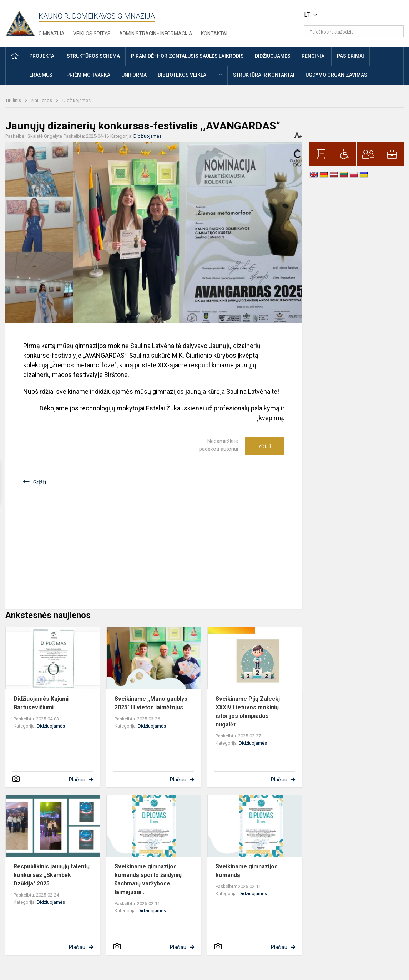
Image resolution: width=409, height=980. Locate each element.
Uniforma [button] (134, 75)
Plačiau (77, 780)
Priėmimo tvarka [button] (88, 75)
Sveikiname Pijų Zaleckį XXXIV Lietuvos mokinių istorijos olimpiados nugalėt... (248, 712)
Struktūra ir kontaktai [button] (264, 75)
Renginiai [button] (314, 56)
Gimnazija (52, 34)
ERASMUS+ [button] (42, 75)
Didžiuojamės (77, 100)
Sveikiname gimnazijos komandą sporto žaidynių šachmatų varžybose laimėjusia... (148, 879)
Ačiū (265, 446)
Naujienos (42, 100)
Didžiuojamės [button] (273, 56)
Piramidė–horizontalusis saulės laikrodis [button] (187, 56)
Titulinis (14, 100)
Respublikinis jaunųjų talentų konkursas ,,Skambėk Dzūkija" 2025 (52, 875)
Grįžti (40, 482)
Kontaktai (214, 34)
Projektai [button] (42, 56)
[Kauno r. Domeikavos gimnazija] (22, 22)
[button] (355, 15)
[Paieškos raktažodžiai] (354, 31)
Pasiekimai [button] (350, 56)
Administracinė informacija (156, 34)
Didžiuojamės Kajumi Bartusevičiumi (41, 703)
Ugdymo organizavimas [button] (336, 75)
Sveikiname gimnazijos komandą (247, 871)
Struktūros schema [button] (93, 56)
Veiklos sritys (92, 34)
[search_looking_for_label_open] (396, 31)
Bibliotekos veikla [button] (182, 75)
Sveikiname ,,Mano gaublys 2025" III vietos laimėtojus (151, 703)
